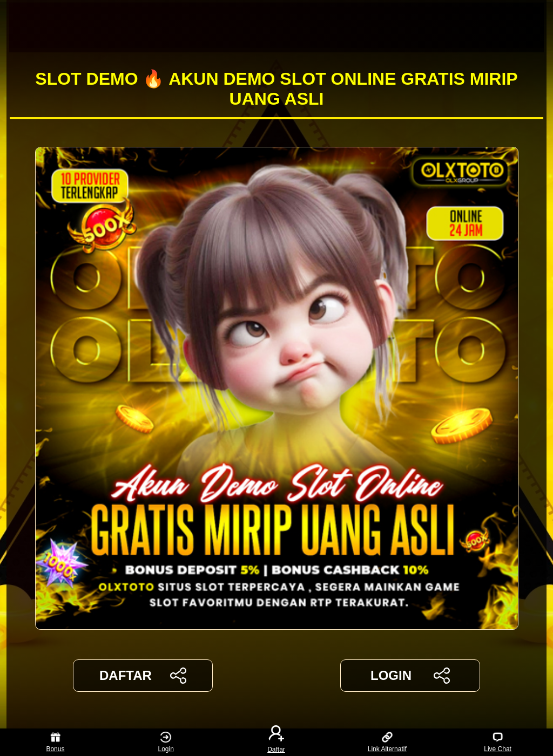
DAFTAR (143, 676)
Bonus (55, 742)
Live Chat (498, 742)
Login (166, 742)
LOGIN (410, 676)
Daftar (276, 742)
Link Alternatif (387, 742)
